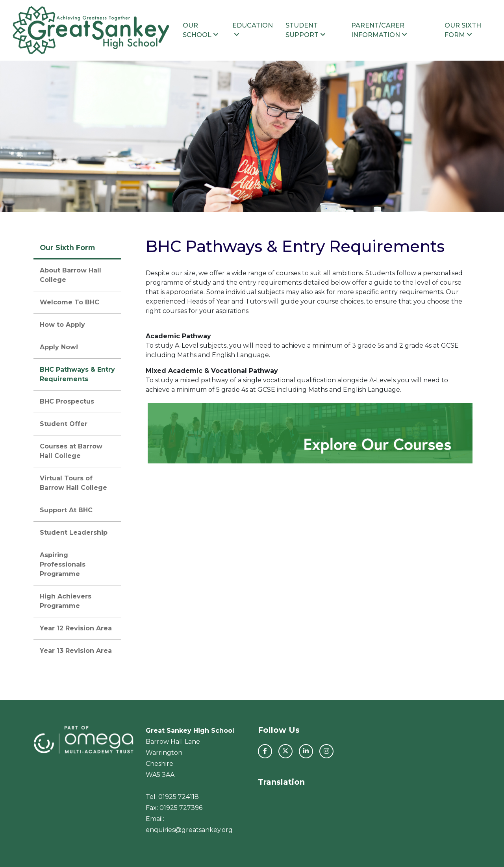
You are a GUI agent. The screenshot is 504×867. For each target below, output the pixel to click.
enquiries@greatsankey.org (189, 830)
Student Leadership (74, 533)
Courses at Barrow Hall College (71, 451)
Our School (201, 30)
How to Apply (62, 325)
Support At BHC (66, 510)
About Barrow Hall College (70, 275)
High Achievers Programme (66, 601)
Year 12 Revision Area (76, 628)
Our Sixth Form (463, 30)
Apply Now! (59, 347)
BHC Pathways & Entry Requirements (77, 374)
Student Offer (64, 424)
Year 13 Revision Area (76, 651)
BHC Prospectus (67, 401)
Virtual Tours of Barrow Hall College (73, 483)
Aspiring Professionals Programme (63, 564)
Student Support (306, 30)
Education (253, 30)
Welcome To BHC (69, 302)
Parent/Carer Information (379, 30)
